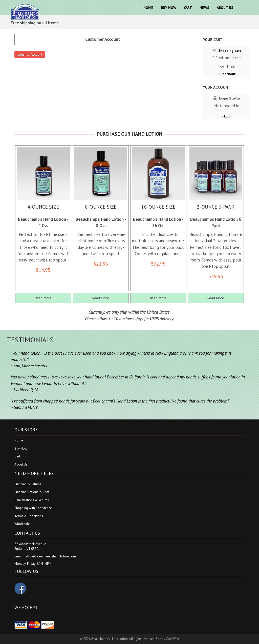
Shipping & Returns (28, 484)
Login (228, 116)
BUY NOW (169, 8)
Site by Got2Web (167, 639)
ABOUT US (225, 8)
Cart (17, 456)
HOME (148, 8)
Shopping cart (230, 51)
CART (188, 8)
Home (19, 440)
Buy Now (21, 448)
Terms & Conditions (29, 516)
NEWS (204, 8)
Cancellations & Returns (32, 500)
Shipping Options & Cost (32, 492)
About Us (21, 464)
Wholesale (22, 524)
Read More (43, 298)
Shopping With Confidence (33, 508)
